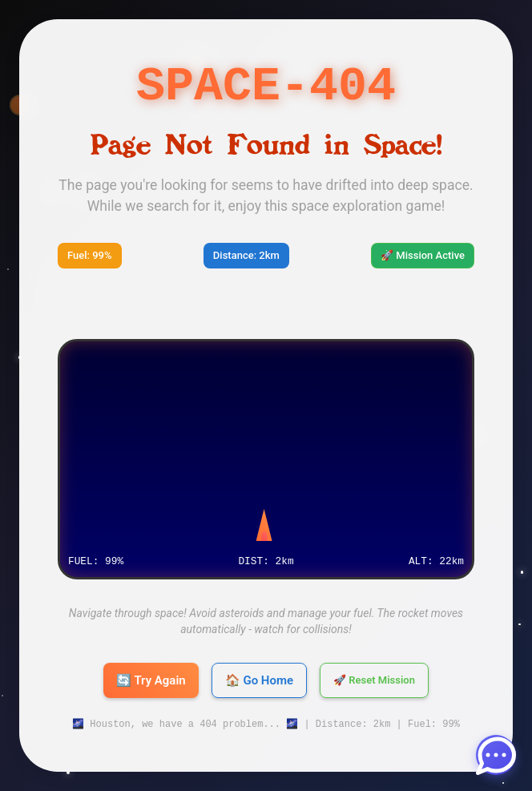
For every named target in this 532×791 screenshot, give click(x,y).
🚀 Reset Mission (374, 680)
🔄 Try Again (151, 680)
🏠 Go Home (259, 680)
